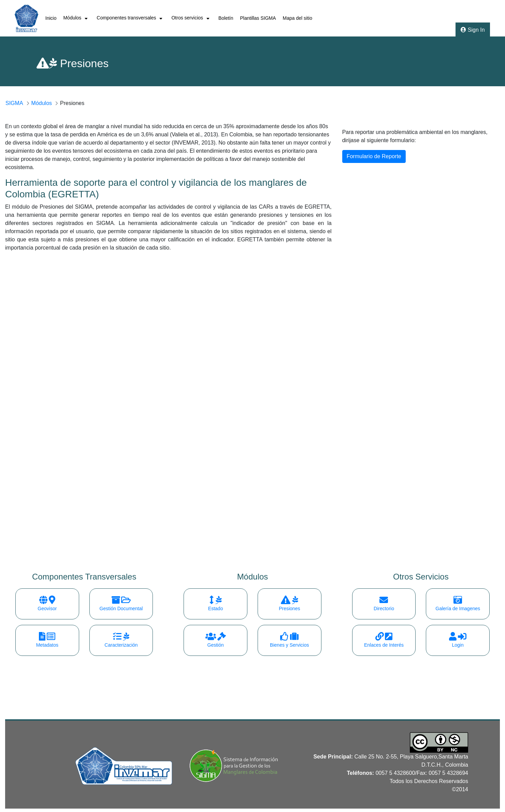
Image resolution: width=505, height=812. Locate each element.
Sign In (473, 30)
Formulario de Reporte (374, 156)
